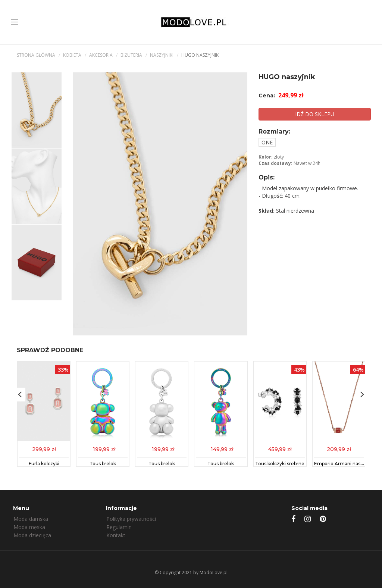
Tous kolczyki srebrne (280, 464)
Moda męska (29, 527)
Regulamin (119, 527)
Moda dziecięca (32, 535)
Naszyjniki (162, 55)
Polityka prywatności (131, 519)
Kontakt (116, 535)
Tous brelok (103, 464)
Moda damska (31, 519)
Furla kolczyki (44, 464)
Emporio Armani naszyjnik (344, 464)
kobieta (72, 55)
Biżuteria (131, 55)
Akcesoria (101, 55)
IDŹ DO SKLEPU (315, 114)
